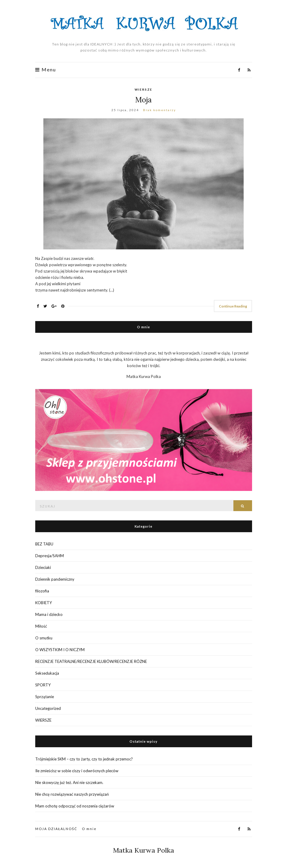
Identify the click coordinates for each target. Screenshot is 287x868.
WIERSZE (143, 89)
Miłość (41, 626)
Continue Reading (233, 306)
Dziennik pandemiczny (55, 579)
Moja (143, 100)
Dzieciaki (43, 567)
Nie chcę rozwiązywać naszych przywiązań (72, 794)
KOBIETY (44, 603)
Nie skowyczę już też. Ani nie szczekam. (69, 782)
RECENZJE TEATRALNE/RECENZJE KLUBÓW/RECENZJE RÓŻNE (91, 661)
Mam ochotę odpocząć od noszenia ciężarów (75, 806)
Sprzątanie (45, 697)
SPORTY (43, 685)
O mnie (89, 829)
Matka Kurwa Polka (143, 850)
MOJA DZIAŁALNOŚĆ (56, 829)
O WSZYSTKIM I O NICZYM (60, 650)
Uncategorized (48, 708)
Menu (46, 70)
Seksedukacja (47, 673)
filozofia (42, 591)
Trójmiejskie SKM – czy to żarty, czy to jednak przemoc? (84, 759)
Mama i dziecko (49, 614)
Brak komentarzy (159, 110)
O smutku (44, 638)
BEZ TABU (44, 544)
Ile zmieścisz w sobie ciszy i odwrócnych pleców (77, 771)
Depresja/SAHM (50, 556)
